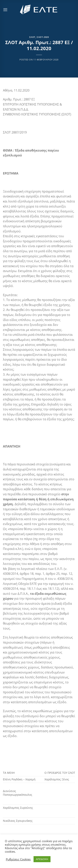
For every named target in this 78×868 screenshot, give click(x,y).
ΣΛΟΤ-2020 (43, 37)
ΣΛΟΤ (32, 37)
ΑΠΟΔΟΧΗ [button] (42, 859)
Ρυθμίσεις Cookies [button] (18, 859)
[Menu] (5, 10)
